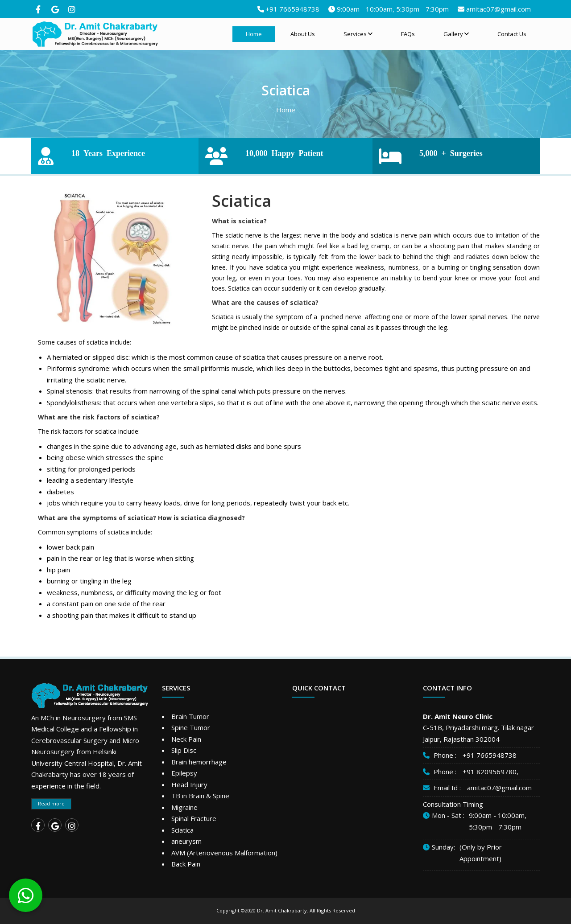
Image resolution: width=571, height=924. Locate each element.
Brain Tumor (190, 716)
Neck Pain (186, 739)
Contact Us (512, 34)
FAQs (408, 34)
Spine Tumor (191, 727)
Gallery (456, 34)
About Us (303, 34)
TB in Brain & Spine (200, 796)
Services (358, 34)
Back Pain (186, 864)
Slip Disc (184, 750)
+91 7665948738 (292, 9)
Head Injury (189, 784)
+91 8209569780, (490, 772)
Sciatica (182, 830)
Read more (51, 803)
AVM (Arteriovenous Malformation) (224, 853)
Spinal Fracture (194, 818)
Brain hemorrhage (199, 762)
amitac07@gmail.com (499, 9)
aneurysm (186, 841)
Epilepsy (184, 773)
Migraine (184, 807)
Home (254, 34)
